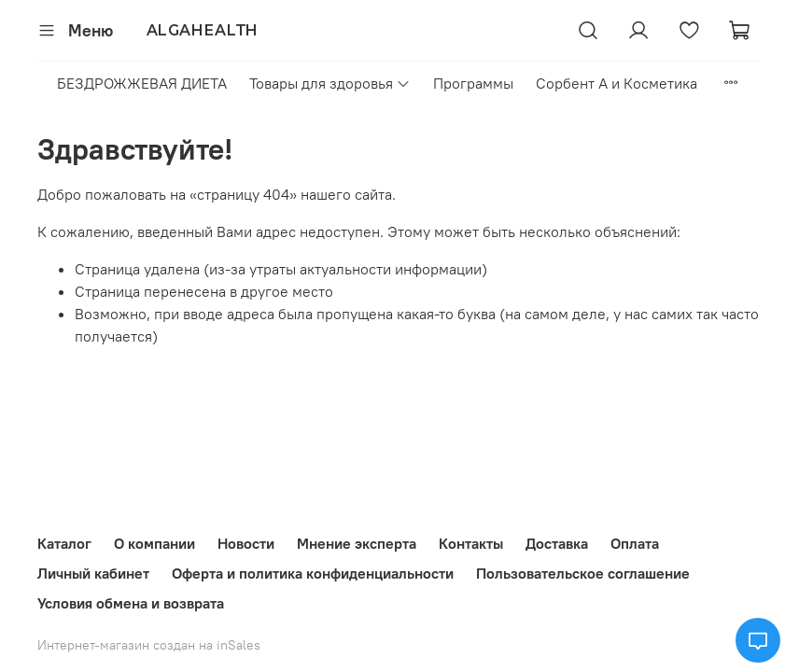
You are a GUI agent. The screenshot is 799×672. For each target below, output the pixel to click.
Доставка (557, 543)
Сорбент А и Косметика (617, 83)
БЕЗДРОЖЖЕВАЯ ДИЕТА (142, 83)
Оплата (635, 543)
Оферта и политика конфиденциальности (313, 573)
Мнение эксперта (357, 543)
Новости (246, 543)
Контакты (471, 543)
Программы (473, 83)
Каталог (64, 543)
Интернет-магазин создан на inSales (149, 645)
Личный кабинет (93, 573)
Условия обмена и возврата (131, 603)
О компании (154, 543)
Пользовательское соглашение (583, 573)
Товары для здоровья (330, 83)
